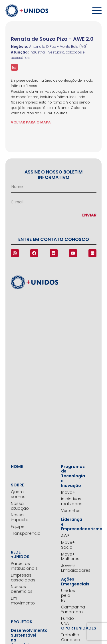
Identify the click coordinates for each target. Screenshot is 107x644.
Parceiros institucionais (18, 566)
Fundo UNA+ (67, 621)
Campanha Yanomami (68, 610)
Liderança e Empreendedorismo (68, 524)
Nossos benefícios (18, 589)
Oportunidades (68, 628)
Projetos (18, 622)
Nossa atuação (18, 506)
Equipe (18, 527)
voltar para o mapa (31, 122)
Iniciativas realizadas (68, 501)
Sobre (17, 485)
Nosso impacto (18, 517)
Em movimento (18, 601)
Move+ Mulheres (68, 557)
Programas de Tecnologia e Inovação (68, 476)
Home (17, 467)
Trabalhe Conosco (68, 637)
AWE (65, 536)
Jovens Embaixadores (68, 568)
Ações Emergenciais (68, 582)
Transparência (18, 533)
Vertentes (68, 511)
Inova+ (68, 493)
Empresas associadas (18, 578)
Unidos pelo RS (68, 595)
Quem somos (18, 494)
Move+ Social (68, 545)
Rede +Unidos (18, 555)
